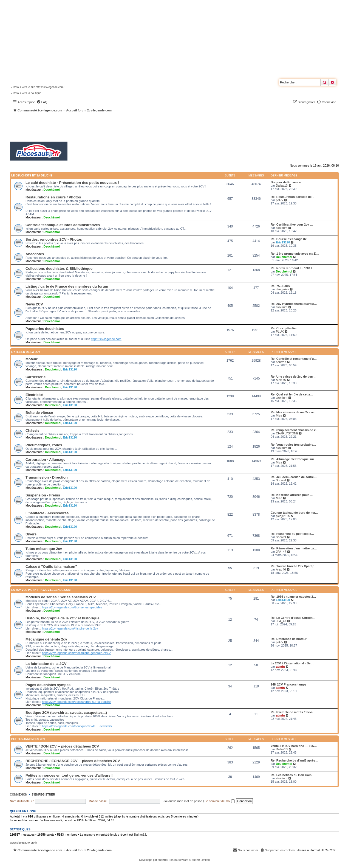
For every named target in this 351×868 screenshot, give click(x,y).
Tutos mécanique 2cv (44, 549)
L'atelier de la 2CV (26, 352)
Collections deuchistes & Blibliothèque (59, 269)
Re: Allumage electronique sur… (294, 459)
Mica (279, 415)
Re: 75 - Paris (280, 286)
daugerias (282, 289)
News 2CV (34, 304)
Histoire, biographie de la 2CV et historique (63, 618)
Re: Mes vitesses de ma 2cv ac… (294, 412)
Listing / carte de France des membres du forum (67, 286)
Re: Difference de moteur (289, 639)
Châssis (32, 430)
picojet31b (283, 516)
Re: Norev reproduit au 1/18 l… (293, 268)
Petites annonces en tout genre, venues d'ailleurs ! (69, 775)
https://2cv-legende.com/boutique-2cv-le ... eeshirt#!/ (77, 726)
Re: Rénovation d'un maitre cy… (294, 548)
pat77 (280, 200)
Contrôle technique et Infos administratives (63, 225)
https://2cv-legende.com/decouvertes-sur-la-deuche (76, 702)
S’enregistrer (43, 794)
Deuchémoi (51, 190)
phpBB (162, 860)
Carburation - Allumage (45, 460)
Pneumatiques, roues (44, 445)
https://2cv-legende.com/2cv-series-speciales (72, 607)
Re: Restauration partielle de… (293, 197)
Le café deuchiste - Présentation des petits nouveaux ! (72, 183)
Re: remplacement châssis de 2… (295, 430)
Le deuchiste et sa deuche (32, 175)
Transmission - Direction (47, 477)
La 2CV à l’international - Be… (292, 663)
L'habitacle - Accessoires (47, 513)
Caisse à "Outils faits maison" (51, 567)
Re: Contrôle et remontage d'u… (294, 359)
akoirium (282, 228)
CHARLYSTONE (287, 433)
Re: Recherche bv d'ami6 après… (295, 760)
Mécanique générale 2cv (46, 639)
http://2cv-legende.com (106, 339)
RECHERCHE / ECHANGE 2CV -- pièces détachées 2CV (73, 761)
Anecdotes (35, 254)
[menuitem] (42, 102)
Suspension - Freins (43, 495)
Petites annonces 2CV (28, 739)
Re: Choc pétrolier (284, 328)
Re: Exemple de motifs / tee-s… (293, 712)
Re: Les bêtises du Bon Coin (291, 775)
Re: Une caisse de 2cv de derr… (294, 377)
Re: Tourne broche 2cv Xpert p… (294, 566)
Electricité (34, 395)
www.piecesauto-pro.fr (23, 843)
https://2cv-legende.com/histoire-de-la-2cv (70, 628)
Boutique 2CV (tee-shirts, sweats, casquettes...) (66, 713)
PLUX (280, 332)
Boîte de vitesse (39, 413)
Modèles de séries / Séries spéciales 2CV (61, 597)
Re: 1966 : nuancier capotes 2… (293, 597)
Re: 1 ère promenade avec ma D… (295, 254)
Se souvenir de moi (220, 801)
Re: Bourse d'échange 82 (289, 239)
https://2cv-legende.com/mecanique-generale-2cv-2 (76, 653)
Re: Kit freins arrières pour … (292, 495)
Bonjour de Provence (286, 182)
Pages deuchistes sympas (48, 685)
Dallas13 (282, 186)
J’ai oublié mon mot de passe (182, 801)
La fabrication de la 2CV (46, 664)
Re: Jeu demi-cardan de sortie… (294, 477)
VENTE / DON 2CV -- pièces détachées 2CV (62, 746)
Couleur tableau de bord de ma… (294, 513)
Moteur (32, 359)
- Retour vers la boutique (26, 93)
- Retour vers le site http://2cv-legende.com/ (38, 87)
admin (280, 667)
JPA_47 (281, 552)
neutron (281, 362)
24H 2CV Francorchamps (288, 684)
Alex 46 (281, 380)
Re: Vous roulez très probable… (293, 445)
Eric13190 (283, 242)
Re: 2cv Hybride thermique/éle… (294, 304)
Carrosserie (36, 377)
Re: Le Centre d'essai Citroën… (293, 618)
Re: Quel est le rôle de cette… (292, 394)
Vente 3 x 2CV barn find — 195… (294, 746)
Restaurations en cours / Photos (53, 197)
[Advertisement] (147, 128)
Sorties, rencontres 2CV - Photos (54, 239)
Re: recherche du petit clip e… (292, 534)
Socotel (281, 480)
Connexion (19, 794)
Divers (31, 534)
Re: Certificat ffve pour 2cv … (292, 224)
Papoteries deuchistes (45, 329)
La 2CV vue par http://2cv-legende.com (41, 590)
